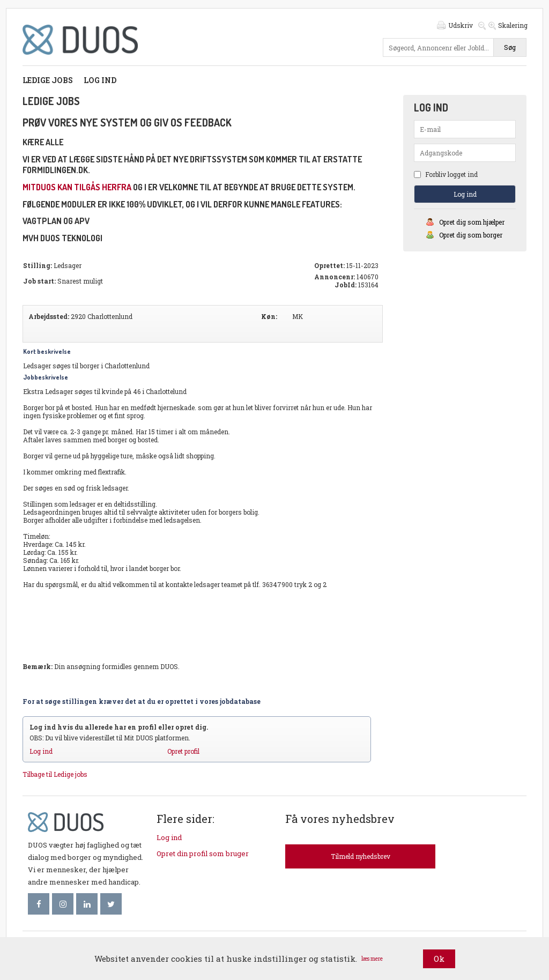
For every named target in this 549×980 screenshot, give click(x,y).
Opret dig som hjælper (472, 222)
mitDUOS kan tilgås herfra (77, 187)
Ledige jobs (48, 80)
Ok (439, 959)
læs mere (372, 959)
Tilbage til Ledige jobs (55, 774)
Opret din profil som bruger (203, 853)
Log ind (100, 80)
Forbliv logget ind (446, 174)
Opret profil (183, 751)
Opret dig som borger (471, 235)
